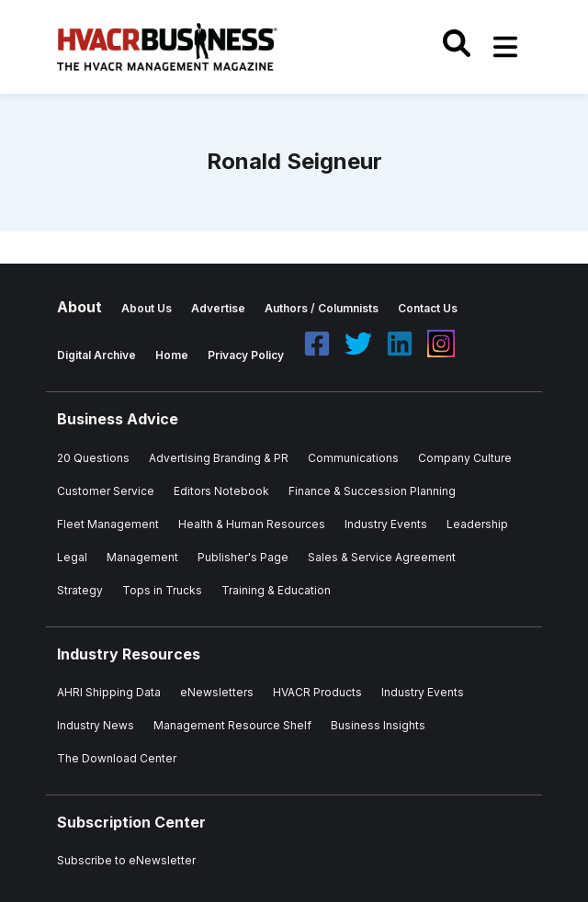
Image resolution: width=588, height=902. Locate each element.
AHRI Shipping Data (109, 692)
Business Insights (378, 725)
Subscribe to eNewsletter (126, 860)
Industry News (96, 725)
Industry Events (423, 692)
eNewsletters (217, 692)
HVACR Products (317, 692)
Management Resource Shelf (232, 725)
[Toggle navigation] (505, 47)
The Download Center (117, 758)
